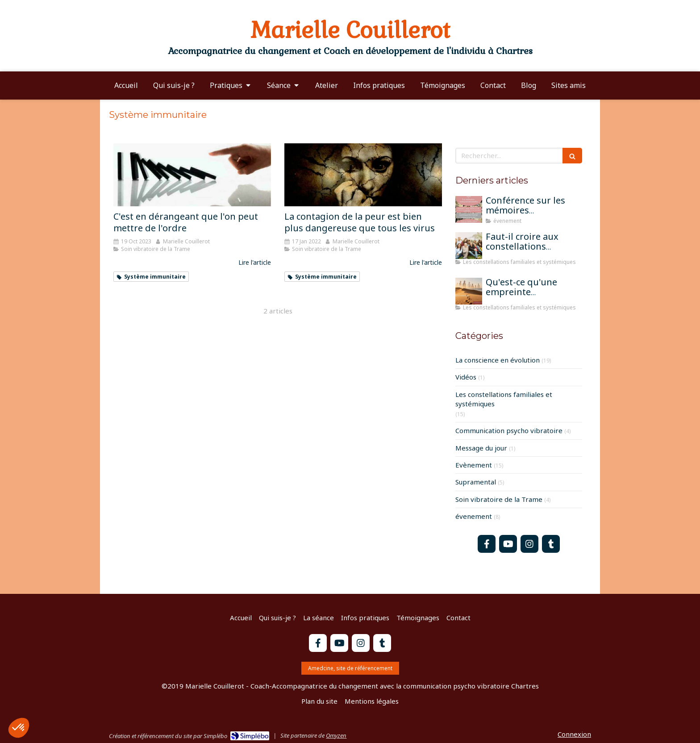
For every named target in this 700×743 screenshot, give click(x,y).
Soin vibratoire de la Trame (499, 499)
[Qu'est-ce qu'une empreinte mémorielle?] (469, 291)
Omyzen (336, 735)
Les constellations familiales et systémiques (504, 399)
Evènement (474, 465)
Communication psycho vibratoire (509, 430)
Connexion (574, 734)
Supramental (476, 482)
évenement (474, 516)
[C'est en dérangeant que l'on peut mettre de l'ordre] (192, 175)
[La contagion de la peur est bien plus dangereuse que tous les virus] (363, 175)
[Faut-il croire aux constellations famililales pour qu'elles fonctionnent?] (469, 246)
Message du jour (481, 448)
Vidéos (466, 377)
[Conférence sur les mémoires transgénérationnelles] (469, 209)
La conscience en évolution (498, 360)
